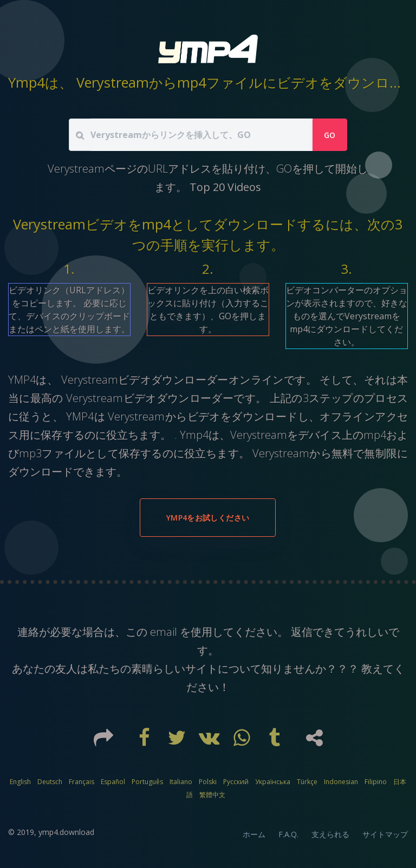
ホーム (254, 834)
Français (82, 782)
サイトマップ (385, 834)
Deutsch (50, 782)
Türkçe (307, 782)
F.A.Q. (288, 834)
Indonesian (341, 782)
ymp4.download (66, 832)
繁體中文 (212, 795)
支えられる (330, 834)
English (20, 782)
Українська (273, 782)
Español (113, 782)
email (164, 632)
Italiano (181, 782)
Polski (208, 782)
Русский (236, 782)
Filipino (376, 782)
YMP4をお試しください (208, 518)
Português (147, 782)
